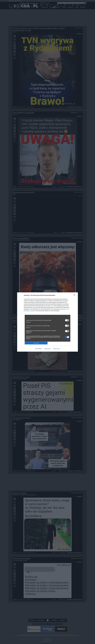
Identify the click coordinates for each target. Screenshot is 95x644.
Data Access (47, 349)
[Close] (75, 295)
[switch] (67, 320)
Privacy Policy (56, 349)
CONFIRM (36, 343)
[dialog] (47, 322)
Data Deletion (39, 349)
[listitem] (47, 317)
